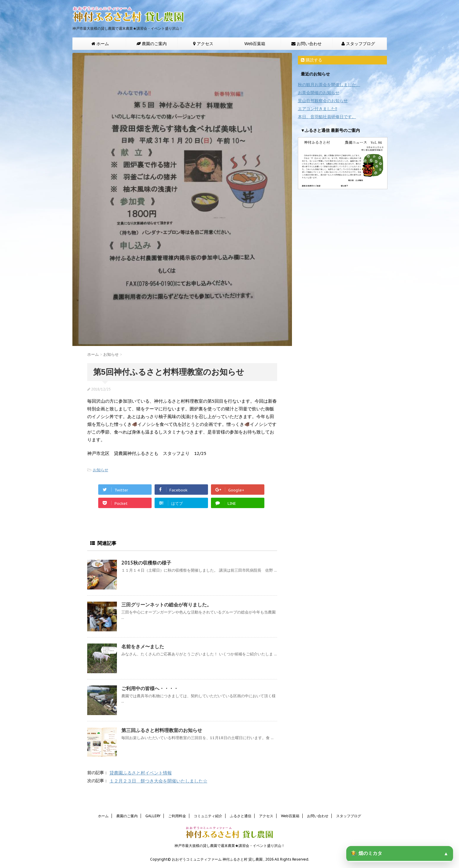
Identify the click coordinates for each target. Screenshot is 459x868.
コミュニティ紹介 (208, 815)
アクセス (266, 815)
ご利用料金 (177, 815)
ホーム (103, 815)
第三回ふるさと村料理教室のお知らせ (162, 730)
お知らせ (101, 470)
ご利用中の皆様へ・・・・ (150, 688)
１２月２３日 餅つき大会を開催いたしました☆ (158, 781)
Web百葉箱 (255, 44)
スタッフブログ (349, 815)
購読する (312, 60)
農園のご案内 (127, 815)
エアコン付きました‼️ (318, 109)
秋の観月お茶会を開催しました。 (329, 85)
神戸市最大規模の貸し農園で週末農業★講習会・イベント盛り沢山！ (230, 845)
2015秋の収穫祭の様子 (146, 563)
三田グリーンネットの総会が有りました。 (166, 605)
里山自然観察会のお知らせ (323, 101)
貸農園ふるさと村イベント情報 (141, 773)
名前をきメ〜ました (143, 646)
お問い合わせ (318, 815)
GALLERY (153, 815)
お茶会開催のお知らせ (319, 93)
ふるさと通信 (241, 815)
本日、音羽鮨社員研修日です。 (327, 117)
